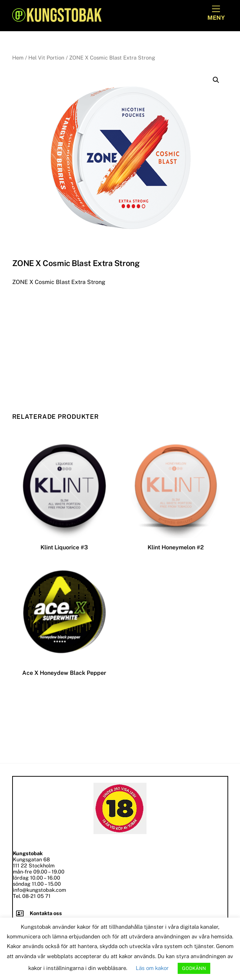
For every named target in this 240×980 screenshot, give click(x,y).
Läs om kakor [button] (152, 968)
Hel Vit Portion (46, 58)
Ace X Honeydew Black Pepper (64, 673)
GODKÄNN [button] (194, 968)
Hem (18, 58)
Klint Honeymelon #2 (176, 547)
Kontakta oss (46, 913)
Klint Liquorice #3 (64, 547)
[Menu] (216, 13)
